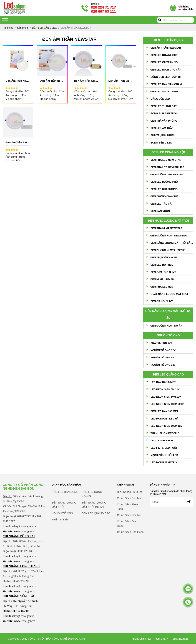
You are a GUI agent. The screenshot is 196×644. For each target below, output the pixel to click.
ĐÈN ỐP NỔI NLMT (162, 301)
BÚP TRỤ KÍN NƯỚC (163, 135)
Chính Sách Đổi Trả (129, 530)
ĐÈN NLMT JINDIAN (162, 279)
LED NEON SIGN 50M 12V (166, 397)
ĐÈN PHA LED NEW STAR (166, 160)
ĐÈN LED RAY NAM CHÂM (166, 84)
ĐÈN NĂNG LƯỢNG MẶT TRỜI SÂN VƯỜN (172, 243)
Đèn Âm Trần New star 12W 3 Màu (51, 81)
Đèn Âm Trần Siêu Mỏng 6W (86, 81)
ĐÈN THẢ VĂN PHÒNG (164, 121)
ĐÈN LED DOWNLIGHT (164, 55)
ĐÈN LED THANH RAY (164, 106)
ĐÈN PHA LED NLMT (163, 287)
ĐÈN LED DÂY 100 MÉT (164, 411)
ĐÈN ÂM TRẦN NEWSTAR (166, 48)
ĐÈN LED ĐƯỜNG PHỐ (164, 182)
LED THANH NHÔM (162, 440)
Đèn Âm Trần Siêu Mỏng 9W (120, 81)
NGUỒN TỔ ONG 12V (163, 350)
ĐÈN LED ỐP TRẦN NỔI (164, 62)
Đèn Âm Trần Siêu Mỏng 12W (17, 143)
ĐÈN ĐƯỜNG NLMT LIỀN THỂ (168, 250)
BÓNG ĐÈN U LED (161, 143)
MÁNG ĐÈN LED (160, 99)
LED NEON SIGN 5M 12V (165, 389)
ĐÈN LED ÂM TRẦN (162, 128)
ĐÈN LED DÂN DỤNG (168, 40)
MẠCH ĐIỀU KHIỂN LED (164, 455)
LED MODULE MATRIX (164, 462)
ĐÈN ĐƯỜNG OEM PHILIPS (167, 174)
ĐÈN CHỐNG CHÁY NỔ (164, 196)
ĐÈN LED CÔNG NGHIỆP (168, 152)
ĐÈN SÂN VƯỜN (160, 211)
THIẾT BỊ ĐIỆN (61, 535)
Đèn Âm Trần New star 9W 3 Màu (17, 81)
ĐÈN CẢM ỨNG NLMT (163, 272)
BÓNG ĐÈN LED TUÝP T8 (166, 77)
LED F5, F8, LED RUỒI (164, 448)
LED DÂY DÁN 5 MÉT (163, 382)
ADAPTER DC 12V (161, 343)
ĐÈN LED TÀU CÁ (161, 204)
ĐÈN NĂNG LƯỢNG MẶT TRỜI (168, 221)
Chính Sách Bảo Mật (129, 514)
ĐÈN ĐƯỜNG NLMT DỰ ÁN (166, 326)
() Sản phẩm (186, 8)
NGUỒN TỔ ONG (168, 335)
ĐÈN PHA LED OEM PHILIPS (167, 167)
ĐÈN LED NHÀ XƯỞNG (164, 189)
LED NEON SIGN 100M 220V (167, 404)
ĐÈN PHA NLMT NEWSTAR (166, 228)
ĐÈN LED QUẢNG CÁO (168, 375)
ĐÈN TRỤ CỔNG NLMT (164, 257)
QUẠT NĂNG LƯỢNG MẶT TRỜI (169, 294)
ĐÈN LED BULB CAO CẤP (166, 70)
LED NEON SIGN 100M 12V (166, 426)
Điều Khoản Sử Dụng (130, 507)
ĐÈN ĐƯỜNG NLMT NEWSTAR (169, 236)
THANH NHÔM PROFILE (165, 433)
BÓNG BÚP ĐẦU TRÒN (164, 113)
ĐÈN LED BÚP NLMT (163, 265)
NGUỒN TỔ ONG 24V (163, 365)
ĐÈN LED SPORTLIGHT (164, 92)
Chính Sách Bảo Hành (130, 547)
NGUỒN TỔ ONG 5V (162, 358)
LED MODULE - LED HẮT (165, 419)
